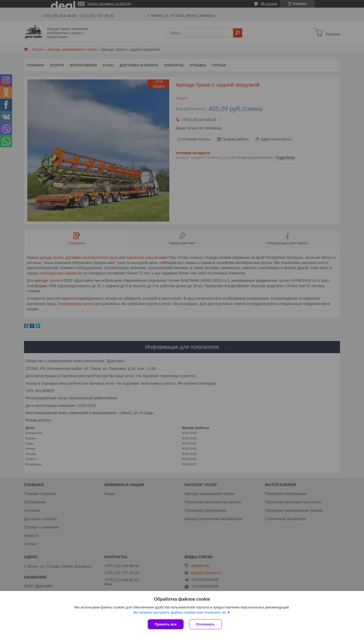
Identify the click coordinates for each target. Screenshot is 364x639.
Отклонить (205, 624)
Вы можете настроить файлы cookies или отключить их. (180, 612)
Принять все (166, 624)
